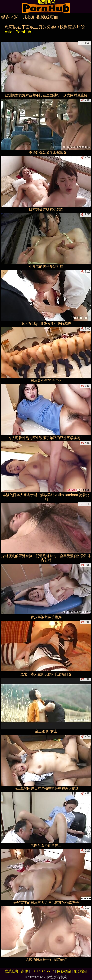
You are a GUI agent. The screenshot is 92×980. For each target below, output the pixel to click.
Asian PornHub (18, 32)
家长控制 (80, 971)
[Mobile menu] (4, 7)
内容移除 (64, 971)
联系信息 (12, 971)
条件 (25, 971)
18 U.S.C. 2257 (43, 971)
